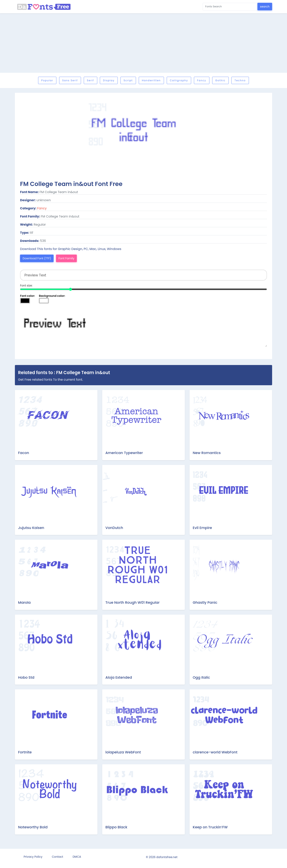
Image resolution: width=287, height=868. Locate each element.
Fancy (202, 80)
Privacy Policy (33, 857)
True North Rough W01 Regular (132, 602)
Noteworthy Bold (33, 827)
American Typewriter (124, 453)
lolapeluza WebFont (123, 752)
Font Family (66, 258)
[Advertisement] (143, 43)
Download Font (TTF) (37, 258)
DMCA (77, 857)
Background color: (52, 296)
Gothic (220, 80)
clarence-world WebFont (215, 752)
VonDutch (114, 528)
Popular (47, 80)
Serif (91, 80)
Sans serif (70, 80)
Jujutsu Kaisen (31, 528)
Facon (24, 453)
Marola (24, 602)
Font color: (27, 296)
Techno (240, 80)
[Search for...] (230, 7)
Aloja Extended (119, 677)
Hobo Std (26, 677)
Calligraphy (179, 80)
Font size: (26, 286)
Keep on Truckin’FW (210, 827)
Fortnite (25, 752)
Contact (57, 857)
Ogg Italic (201, 677)
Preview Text (143, 327)
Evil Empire (202, 528)
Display (109, 80)
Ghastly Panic (205, 602)
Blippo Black (116, 827)
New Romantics (207, 453)
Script (128, 80)
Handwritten (151, 80)
